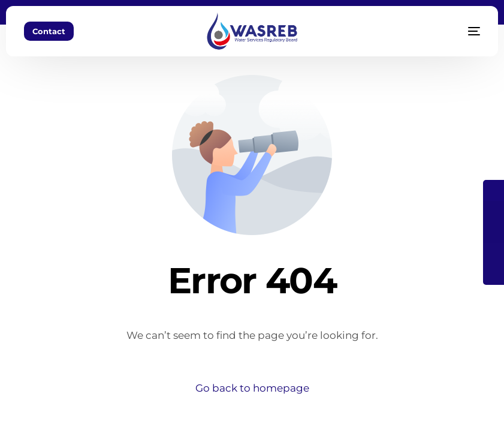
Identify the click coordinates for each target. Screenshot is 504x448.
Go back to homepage (252, 388)
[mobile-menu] (459, 31)
